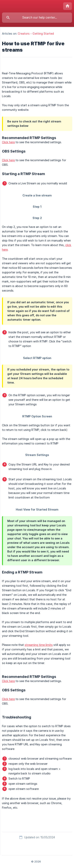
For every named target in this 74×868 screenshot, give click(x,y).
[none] (67, 6)
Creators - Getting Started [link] (36, 34)
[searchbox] (37, 18)
